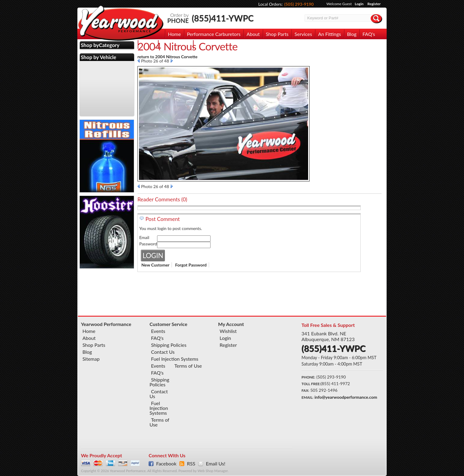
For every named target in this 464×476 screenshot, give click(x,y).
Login (359, 4)
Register (374, 4)
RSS (191, 464)
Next (172, 61)
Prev (139, 61)
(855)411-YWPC (223, 18)
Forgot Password (191, 265)
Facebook (166, 464)
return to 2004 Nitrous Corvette (168, 57)
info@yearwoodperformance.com (346, 397)
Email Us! (215, 464)
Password (148, 244)
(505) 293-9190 (299, 4)
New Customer (155, 265)
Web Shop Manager (213, 471)
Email (144, 237)
